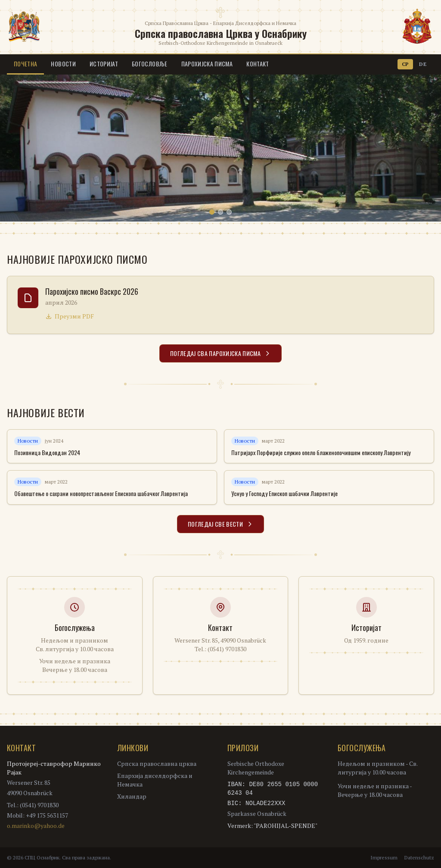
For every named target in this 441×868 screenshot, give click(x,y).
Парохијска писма (207, 64)
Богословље (150, 64)
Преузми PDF (70, 316)
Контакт (258, 64)
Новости (63, 64)
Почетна (25, 64)
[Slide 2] (220, 212)
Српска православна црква (157, 763)
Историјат (104, 64)
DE (423, 64)
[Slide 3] (229, 212)
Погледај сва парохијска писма (220, 353)
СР (405, 64)
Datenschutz (419, 857)
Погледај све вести (220, 524)
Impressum (384, 857)
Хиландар (132, 796)
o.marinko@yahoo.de (36, 826)
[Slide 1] (212, 212)
